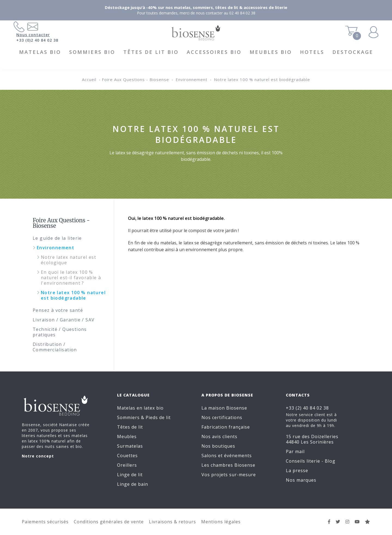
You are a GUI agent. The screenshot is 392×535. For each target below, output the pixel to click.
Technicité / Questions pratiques (60, 332)
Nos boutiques (218, 446)
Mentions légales (221, 522)
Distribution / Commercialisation (55, 347)
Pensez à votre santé (58, 310)
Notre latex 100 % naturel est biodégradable (262, 79)
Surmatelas (130, 446)
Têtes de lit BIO (151, 52)
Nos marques (301, 480)
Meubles (127, 436)
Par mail (295, 451)
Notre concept (38, 456)
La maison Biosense (224, 408)
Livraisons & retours (172, 522)
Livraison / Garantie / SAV (64, 320)
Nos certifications (222, 417)
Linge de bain (133, 484)
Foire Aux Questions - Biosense (135, 79)
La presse (297, 471)
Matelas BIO (40, 52)
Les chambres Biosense (228, 465)
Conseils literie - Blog (311, 461)
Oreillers (127, 465)
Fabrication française (226, 427)
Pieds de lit (158, 417)
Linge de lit (130, 475)
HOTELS (312, 52)
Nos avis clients (219, 436)
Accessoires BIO (214, 52)
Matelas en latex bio (140, 408)
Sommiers (128, 417)
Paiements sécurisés (45, 522)
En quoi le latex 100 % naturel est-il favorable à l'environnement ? (71, 278)
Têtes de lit (130, 427)
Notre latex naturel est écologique (68, 260)
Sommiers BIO (92, 52)
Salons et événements (227, 456)
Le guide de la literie (57, 238)
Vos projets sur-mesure (229, 475)
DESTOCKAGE (353, 52)
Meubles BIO (271, 52)
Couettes (127, 456)
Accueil (89, 79)
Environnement (192, 79)
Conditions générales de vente (109, 522)
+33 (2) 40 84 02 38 (307, 408)
